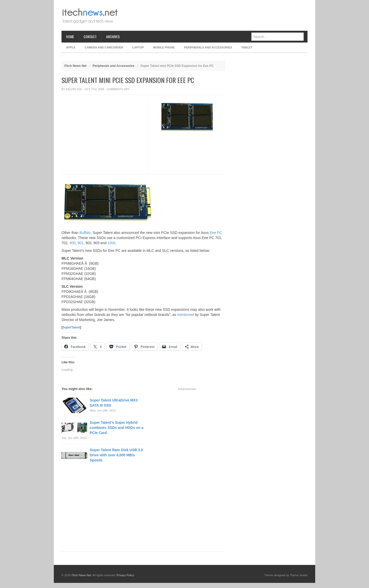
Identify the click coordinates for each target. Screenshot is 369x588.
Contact (90, 37)
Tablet (247, 47)
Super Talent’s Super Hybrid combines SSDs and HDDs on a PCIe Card (116, 428)
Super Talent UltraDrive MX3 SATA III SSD (114, 403)
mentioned (185, 315)
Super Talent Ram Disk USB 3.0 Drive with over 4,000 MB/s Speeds (116, 455)
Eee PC (216, 233)
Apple (71, 47)
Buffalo (85, 233)
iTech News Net (75, 66)
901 (80, 243)
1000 (111, 243)
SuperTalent (71, 327)
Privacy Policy (125, 575)
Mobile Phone (164, 47)
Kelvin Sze (74, 89)
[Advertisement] (214, 15)
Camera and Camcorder (104, 47)
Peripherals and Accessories (208, 47)
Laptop (138, 47)
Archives (113, 37)
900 (72, 243)
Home (70, 37)
